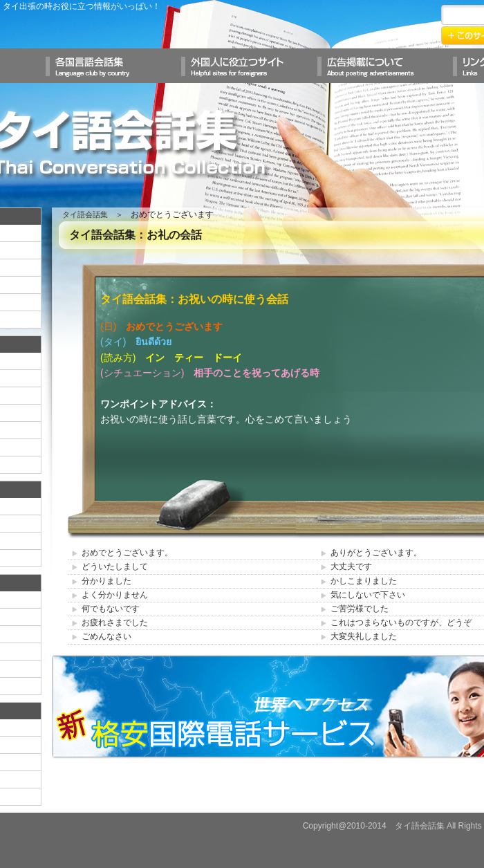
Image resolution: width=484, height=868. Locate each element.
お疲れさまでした (115, 622)
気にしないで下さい (368, 595)
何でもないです (111, 609)
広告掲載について (378, 66)
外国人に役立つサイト (242, 66)
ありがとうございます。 (376, 553)
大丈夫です (351, 566)
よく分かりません (115, 595)
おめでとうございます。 (127, 553)
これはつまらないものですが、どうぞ (401, 622)
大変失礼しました (364, 636)
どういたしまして (115, 566)
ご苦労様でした (360, 609)
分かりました (106, 581)
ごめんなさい (106, 636)
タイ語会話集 (85, 214)
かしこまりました (364, 581)
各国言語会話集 (106, 66)
